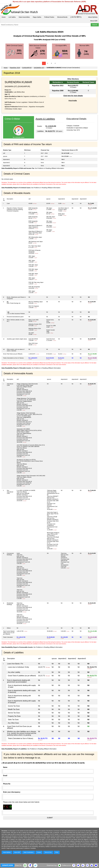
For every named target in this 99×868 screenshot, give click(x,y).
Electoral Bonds (62, 17)
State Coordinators (29, 852)
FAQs (57, 852)
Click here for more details (73, 96)
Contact (39, 852)
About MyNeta (93, 17)
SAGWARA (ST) (39, 68)
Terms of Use (48, 852)
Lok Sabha (12, 17)
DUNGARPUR (27, 68)
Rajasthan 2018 (15, 68)
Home (4, 17)
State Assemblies (24, 17)
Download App (52, 865)
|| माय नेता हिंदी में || (76, 17)
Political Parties (49, 17)
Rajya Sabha (37, 17)
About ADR (94, 21)
